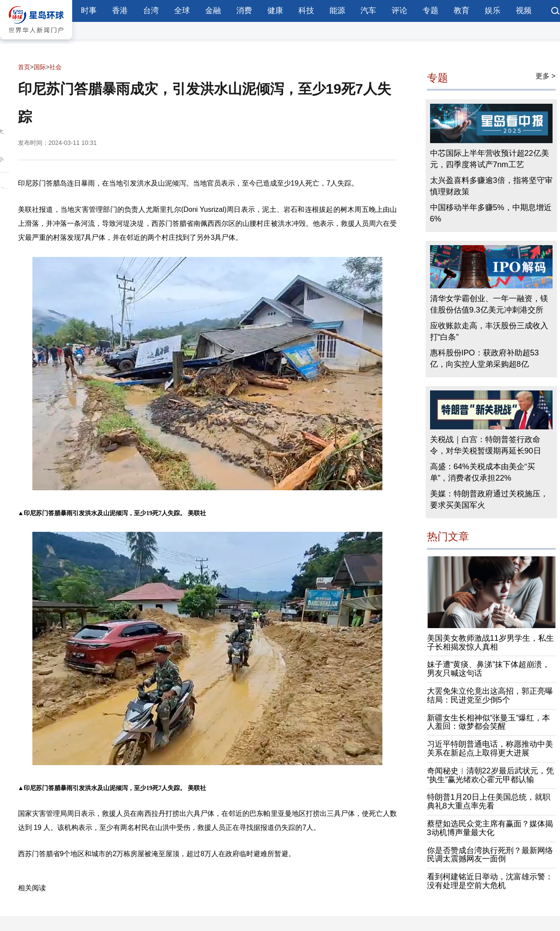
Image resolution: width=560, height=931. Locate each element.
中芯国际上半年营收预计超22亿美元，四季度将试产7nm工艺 (490, 159)
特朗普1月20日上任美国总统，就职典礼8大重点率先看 (489, 801)
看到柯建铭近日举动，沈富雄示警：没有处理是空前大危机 (490, 881)
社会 (56, 67)
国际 (40, 67)
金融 (213, 11)
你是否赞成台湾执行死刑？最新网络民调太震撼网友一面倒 (490, 855)
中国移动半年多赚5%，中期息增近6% (491, 213)
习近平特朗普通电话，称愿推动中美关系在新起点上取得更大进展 (490, 748)
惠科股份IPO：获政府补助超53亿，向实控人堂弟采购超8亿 (485, 358)
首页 (24, 67)
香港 (120, 11)
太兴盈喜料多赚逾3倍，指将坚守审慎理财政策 (491, 186)
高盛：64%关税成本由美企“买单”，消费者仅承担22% (483, 472)
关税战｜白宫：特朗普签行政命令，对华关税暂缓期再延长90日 (486, 445)
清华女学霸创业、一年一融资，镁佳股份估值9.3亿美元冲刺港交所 (489, 304)
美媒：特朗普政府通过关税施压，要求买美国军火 (489, 499)
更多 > (546, 76)
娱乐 (493, 11)
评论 (399, 11)
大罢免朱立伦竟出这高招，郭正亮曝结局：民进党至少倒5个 (490, 696)
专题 (430, 11)
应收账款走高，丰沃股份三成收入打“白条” (489, 331)
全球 (182, 11)
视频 (524, 11)
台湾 (151, 11)
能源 (337, 11)
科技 (306, 11)
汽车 (368, 11)
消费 (244, 11)
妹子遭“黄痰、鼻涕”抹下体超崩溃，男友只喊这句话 (489, 669)
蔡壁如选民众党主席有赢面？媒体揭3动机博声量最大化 (490, 828)
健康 (275, 11)
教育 (462, 11)
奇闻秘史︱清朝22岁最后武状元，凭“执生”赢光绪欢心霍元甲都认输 (490, 775)
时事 (89, 11)
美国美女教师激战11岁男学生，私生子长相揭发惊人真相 (490, 643)
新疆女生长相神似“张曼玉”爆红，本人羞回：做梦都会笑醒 (489, 722)
